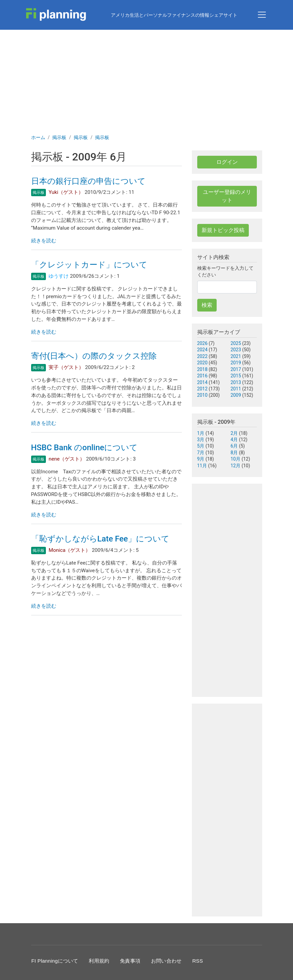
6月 (234, 446)
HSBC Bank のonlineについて (85, 448)
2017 (236, 369)
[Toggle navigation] (262, 15)
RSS (198, 961)
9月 (201, 459)
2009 (236, 395)
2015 (236, 376)
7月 (201, 453)
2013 (236, 382)
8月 (234, 453)
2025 (236, 343)
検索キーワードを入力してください (225, 271)
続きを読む (44, 241)
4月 (234, 440)
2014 (202, 382)
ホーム (38, 137)
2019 (236, 363)
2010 (202, 395)
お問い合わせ (166, 961)
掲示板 (59, 137)
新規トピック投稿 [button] (223, 230)
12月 (236, 466)
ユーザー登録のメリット (227, 196)
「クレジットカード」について (89, 265)
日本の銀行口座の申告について (88, 181)
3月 (201, 440)
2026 (202, 343)
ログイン (227, 162)
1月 (201, 433)
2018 (202, 369)
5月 (201, 446)
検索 (207, 305)
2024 (202, 350)
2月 (234, 433)
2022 (202, 356)
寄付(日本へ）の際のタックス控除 (94, 356)
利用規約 (99, 961)
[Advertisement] (146, 80)
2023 (236, 350)
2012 (202, 389)
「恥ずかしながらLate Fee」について (100, 539)
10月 (236, 459)
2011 (236, 389)
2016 (202, 376)
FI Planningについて (55, 961)
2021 (236, 356)
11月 (202, 466)
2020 (202, 363)
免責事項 (130, 961)
